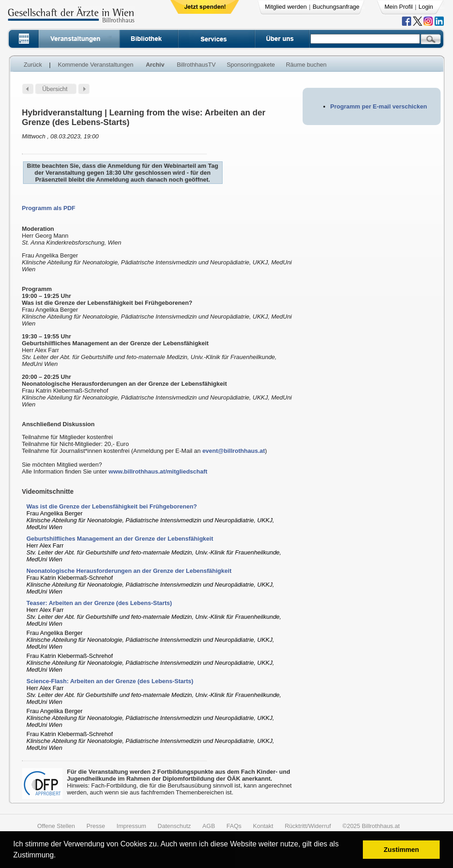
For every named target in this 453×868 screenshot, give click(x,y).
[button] (59, 856)
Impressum (132, 826)
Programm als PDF (49, 208)
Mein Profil (399, 7)
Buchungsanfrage (336, 7)
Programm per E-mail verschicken (378, 106)
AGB (209, 826)
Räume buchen (306, 65)
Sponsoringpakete (251, 65)
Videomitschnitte (48, 491)
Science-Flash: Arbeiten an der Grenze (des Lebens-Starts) (110, 681)
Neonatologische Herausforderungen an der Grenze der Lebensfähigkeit (129, 571)
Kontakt (263, 826)
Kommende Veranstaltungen (96, 65)
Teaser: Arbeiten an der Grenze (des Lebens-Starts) (99, 603)
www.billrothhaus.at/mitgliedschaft (158, 471)
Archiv (155, 65)
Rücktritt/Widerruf (308, 826)
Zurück (33, 65)
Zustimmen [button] (401, 850)
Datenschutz (174, 826)
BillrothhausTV (196, 65)
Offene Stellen (56, 826)
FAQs (234, 826)
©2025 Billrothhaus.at (371, 826)
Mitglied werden (286, 7)
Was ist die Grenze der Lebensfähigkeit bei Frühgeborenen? (112, 506)
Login (426, 7)
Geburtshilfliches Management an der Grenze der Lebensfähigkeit (120, 539)
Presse (96, 826)
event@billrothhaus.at (234, 451)
